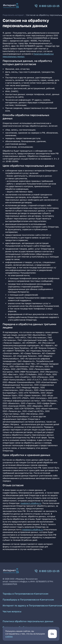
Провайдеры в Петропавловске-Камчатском (28, 600)
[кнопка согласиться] (52, 634)
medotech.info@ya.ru (31, 503)
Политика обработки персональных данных (28, 621)
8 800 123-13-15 (47, 6)
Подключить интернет (13, 15)
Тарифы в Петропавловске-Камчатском (25, 594)
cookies (9, 636)
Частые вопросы (12, 611)
